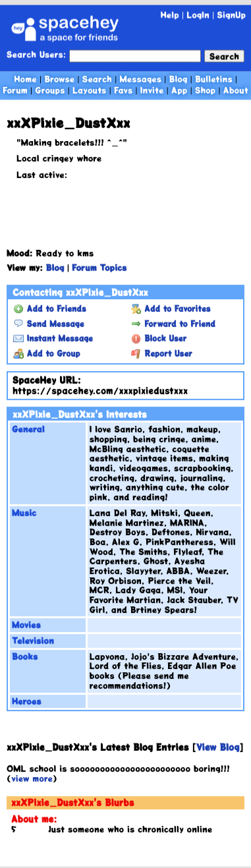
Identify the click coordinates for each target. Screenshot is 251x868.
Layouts (89, 90)
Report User (162, 354)
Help (170, 15)
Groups (50, 90)
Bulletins (214, 79)
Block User (159, 339)
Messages (140, 79)
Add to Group (46, 354)
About (236, 90)
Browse (59, 79)
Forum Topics (99, 268)
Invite (152, 90)
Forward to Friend (173, 324)
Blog (179, 79)
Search (224, 56)
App (179, 90)
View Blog (217, 748)
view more (32, 778)
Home (26, 79)
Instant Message (53, 339)
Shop (205, 90)
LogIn (198, 15)
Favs (123, 90)
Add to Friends (50, 309)
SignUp (231, 15)
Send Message (48, 324)
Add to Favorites (171, 309)
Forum (15, 90)
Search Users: (36, 55)
